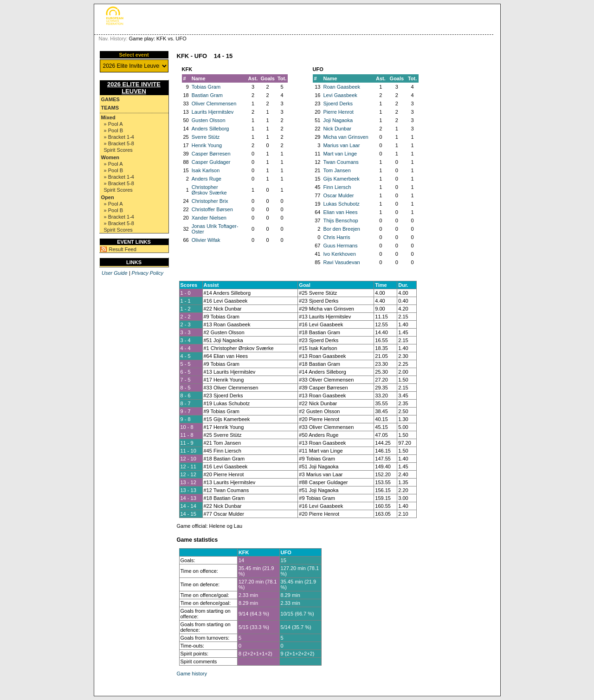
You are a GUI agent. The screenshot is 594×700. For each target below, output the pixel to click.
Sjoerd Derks (338, 104)
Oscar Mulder (338, 195)
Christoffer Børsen (212, 209)
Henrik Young (207, 145)
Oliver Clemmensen (214, 104)
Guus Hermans (340, 246)
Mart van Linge (340, 154)
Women (110, 157)
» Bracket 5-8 (119, 143)
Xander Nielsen (209, 218)
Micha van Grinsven (345, 137)
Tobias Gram (206, 87)
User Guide (115, 273)
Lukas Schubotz (341, 204)
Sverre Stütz (206, 137)
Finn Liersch (337, 187)
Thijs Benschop (340, 220)
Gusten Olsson (209, 120)
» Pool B (114, 130)
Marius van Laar (341, 145)
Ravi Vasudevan (341, 262)
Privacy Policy (148, 273)
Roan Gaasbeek (342, 87)
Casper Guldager (211, 162)
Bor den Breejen (342, 229)
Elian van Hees (340, 212)
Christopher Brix (210, 201)
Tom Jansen (337, 170)
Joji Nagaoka (338, 120)
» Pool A (113, 124)
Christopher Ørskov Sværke (209, 190)
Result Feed (123, 249)
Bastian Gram (207, 95)
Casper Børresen (211, 154)
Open (108, 197)
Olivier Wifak (206, 240)
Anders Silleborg (210, 129)
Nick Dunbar (337, 129)
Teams (110, 108)
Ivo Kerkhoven (339, 254)
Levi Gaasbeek (340, 95)
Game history (192, 674)
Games (110, 99)
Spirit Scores (118, 150)
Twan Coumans (341, 162)
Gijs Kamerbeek (341, 179)
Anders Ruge (207, 179)
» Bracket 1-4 (119, 137)
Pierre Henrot (338, 112)
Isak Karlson (206, 170)
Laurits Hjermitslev (213, 112)
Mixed (108, 117)
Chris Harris (336, 237)
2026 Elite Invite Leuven (134, 88)
